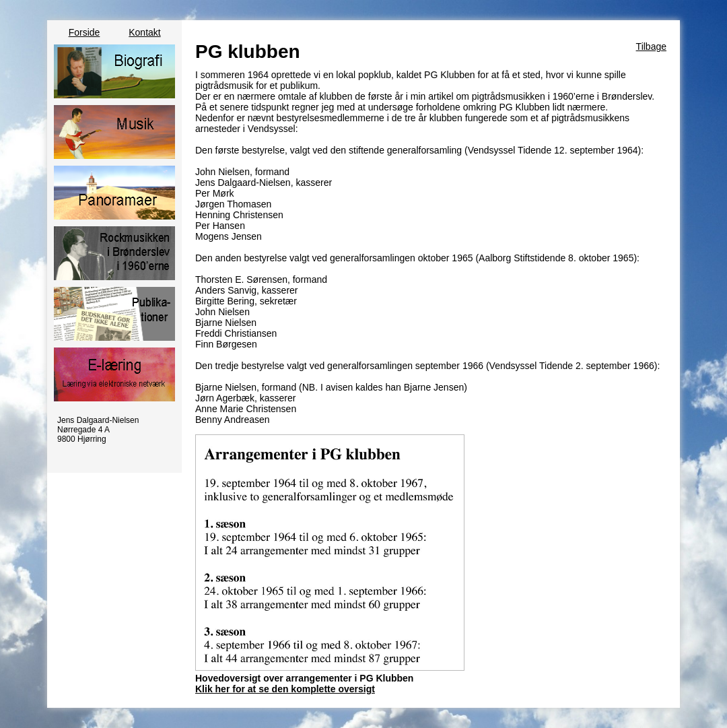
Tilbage (651, 46)
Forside (84, 32)
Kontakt (144, 32)
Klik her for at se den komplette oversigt (285, 689)
